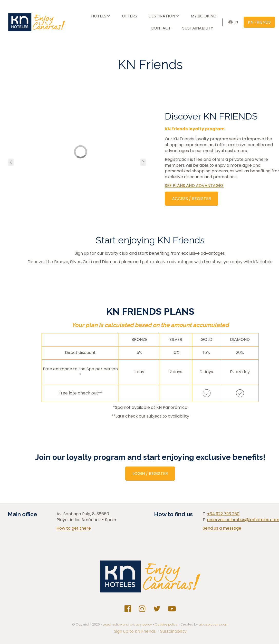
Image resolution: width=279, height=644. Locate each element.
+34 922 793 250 (223, 514)
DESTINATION (164, 16)
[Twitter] (157, 609)
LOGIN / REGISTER (150, 474)
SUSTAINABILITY (198, 28)
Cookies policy (166, 624)
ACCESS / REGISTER (191, 199)
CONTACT (161, 28)
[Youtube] (172, 609)
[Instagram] (142, 609)
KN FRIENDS (259, 22)
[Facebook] (128, 609)
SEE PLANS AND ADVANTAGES (194, 186)
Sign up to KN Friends (135, 631)
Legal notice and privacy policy (127, 624)
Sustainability (173, 631)
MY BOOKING (204, 16)
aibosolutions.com (214, 624)
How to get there (74, 528)
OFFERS (129, 16)
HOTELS (101, 16)
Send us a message (222, 528)
